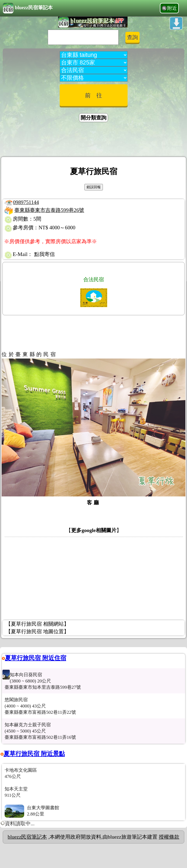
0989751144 (26, 202)
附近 (172, 8)
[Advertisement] (94, 140)
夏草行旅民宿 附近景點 (34, 754)
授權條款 (169, 837)
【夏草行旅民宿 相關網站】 (37, 624)
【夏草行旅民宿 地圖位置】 (37, 631)
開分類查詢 (93, 118)
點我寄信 (45, 254)
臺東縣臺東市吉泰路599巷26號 (49, 210)
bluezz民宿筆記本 (28, 8)
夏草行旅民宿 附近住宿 (36, 658)
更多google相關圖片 (94, 530)
